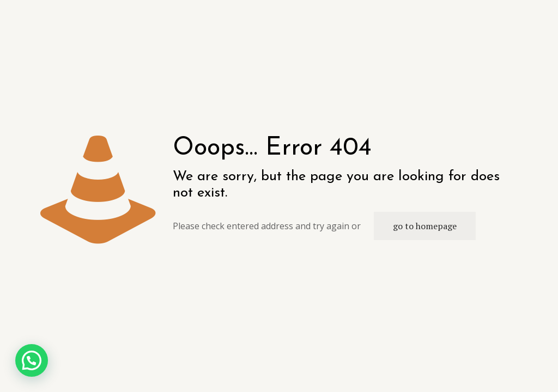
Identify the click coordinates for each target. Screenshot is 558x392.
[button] (32, 360)
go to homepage (425, 226)
